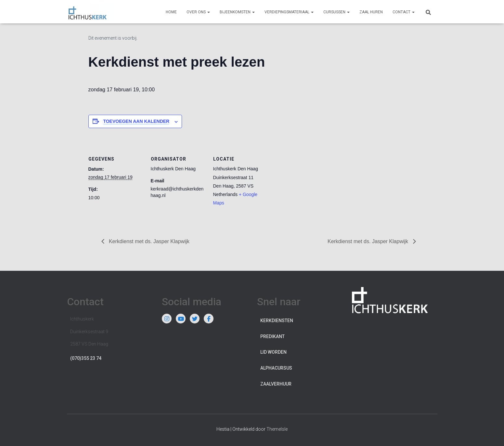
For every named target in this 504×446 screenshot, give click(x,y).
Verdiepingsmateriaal (289, 12)
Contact (404, 12)
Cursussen (336, 12)
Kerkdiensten (277, 321)
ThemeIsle (277, 429)
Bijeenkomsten (237, 12)
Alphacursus (276, 368)
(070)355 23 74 (86, 358)
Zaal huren (371, 12)
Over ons (198, 12)
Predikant (272, 336)
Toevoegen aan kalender (136, 121)
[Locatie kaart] (310, 183)
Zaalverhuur (276, 384)
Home (171, 12)
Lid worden (273, 352)
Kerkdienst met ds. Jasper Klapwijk (149, 241)
